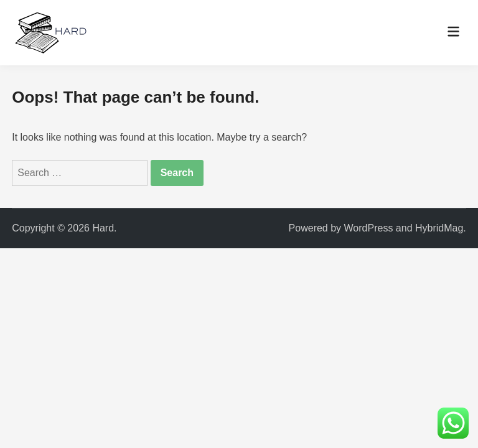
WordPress (369, 228)
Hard (103, 228)
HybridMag (439, 228)
